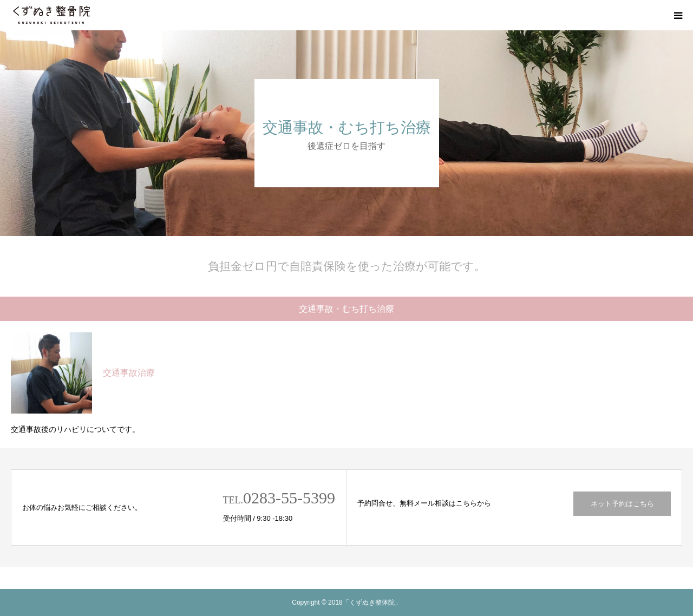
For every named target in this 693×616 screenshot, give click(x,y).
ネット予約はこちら (622, 504)
